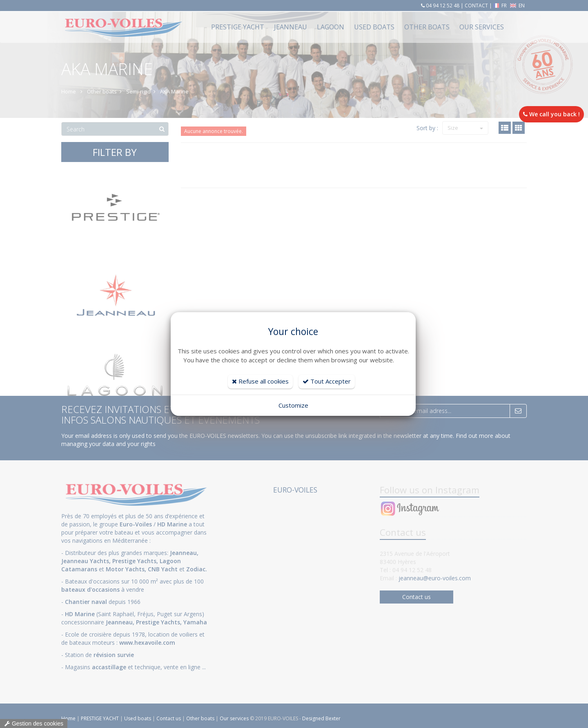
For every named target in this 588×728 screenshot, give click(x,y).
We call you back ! (551, 114)
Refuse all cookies (260, 381)
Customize (293, 405)
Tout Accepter (327, 381)
